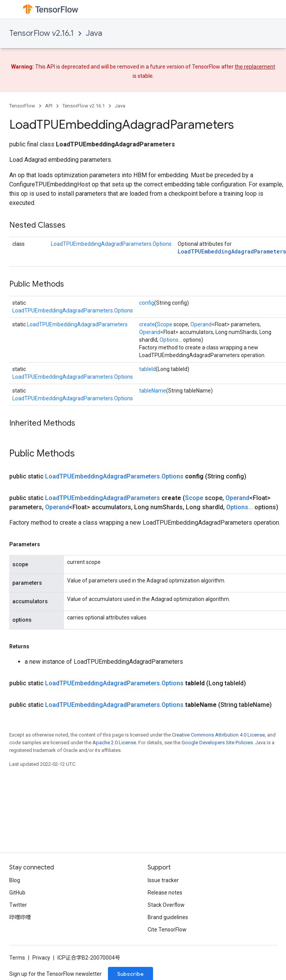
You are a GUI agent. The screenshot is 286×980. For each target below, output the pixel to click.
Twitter (18, 905)
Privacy (41, 958)
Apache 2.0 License (114, 743)
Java (94, 33)
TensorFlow (22, 106)
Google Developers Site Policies (217, 743)
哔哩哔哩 (20, 917)
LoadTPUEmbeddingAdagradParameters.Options (111, 244)
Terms (17, 958)
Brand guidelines (168, 917)
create (147, 324)
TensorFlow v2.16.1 (41, 33)
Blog (15, 880)
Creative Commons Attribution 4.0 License (218, 735)
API (49, 106)
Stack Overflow (166, 905)
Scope (165, 324)
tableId (147, 369)
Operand (201, 324)
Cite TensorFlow (167, 930)
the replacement (255, 67)
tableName (153, 391)
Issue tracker (163, 880)
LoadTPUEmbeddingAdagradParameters (232, 251)
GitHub (17, 893)
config (147, 303)
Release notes (165, 893)
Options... (171, 340)
